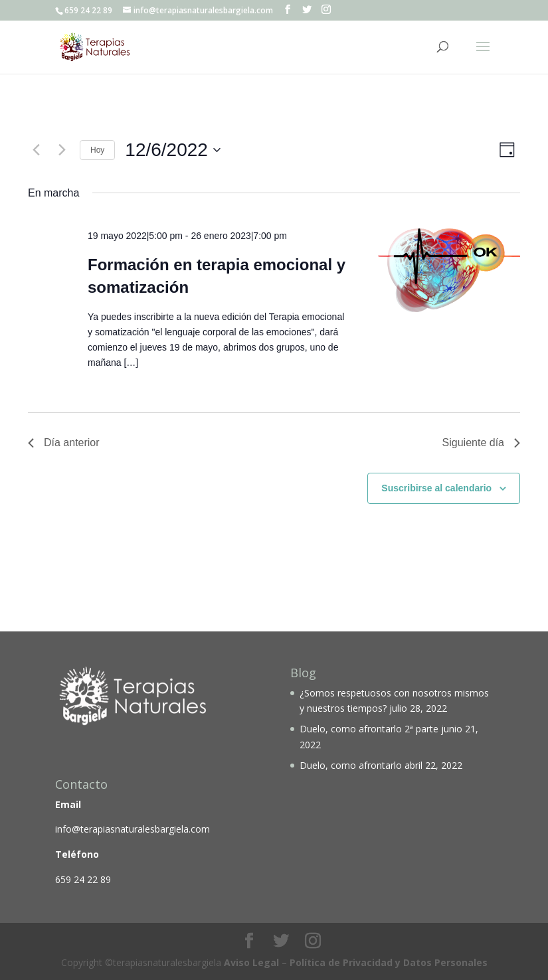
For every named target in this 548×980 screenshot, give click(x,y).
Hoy (97, 150)
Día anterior (64, 443)
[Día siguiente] (62, 150)
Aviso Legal (251, 962)
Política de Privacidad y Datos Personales (389, 962)
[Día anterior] (36, 150)
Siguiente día (481, 443)
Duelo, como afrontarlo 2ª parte (369, 729)
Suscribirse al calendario (436, 488)
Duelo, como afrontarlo (351, 765)
